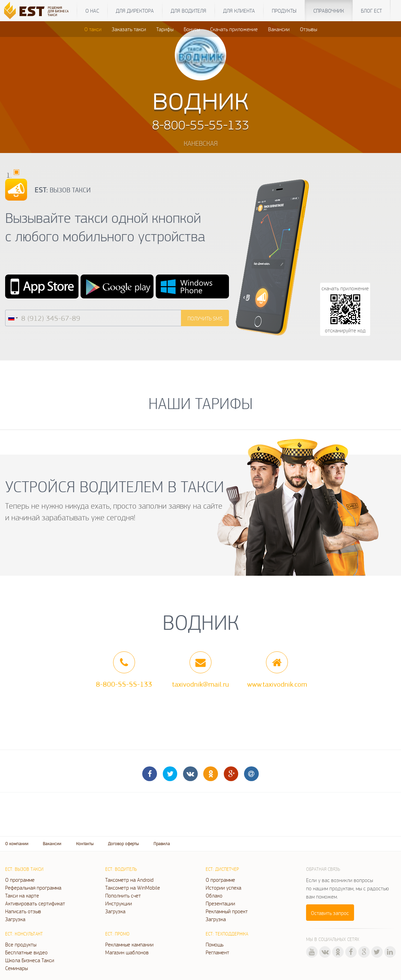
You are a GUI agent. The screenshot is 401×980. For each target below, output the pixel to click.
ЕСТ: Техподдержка (227, 934)
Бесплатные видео (26, 952)
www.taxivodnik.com (277, 684)
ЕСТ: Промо (117, 934)
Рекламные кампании (129, 944)
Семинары (16, 968)
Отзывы (308, 29)
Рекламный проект (227, 911)
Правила (162, 844)
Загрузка (15, 919)
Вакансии (279, 29)
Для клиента (239, 11)
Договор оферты (123, 844)
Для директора (135, 11)
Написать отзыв (23, 911)
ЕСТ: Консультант (24, 934)
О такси (93, 29)
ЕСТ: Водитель (121, 869)
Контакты (85, 844)
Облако (214, 895)
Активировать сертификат (35, 903)
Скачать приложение (234, 29)
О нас (92, 11)
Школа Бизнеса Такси (30, 960)
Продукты (284, 11)
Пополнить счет (123, 895)
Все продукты (21, 944)
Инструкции (119, 903)
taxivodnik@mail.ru (200, 684)
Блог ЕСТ (371, 11)
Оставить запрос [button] (330, 913)
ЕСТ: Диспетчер (222, 869)
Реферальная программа (33, 888)
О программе (20, 880)
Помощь (215, 944)
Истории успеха (223, 888)
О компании (17, 844)
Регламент (217, 952)
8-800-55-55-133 (124, 684)
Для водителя (189, 11)
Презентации (220, 903)
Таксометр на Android (129, 880)
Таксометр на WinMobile (133, 888)
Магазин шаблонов (127, 952)
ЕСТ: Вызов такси (24, 869)
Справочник (329, 11)
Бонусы (192, 29)
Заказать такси (129, 29)
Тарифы (165, 29)
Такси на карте (22, 895)
